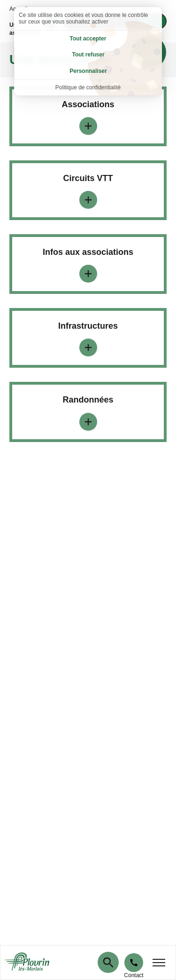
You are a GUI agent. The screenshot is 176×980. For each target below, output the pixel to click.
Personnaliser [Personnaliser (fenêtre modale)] (88, 71)
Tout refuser (88, 55)
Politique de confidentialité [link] (88, 87)
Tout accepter (88, 39)
